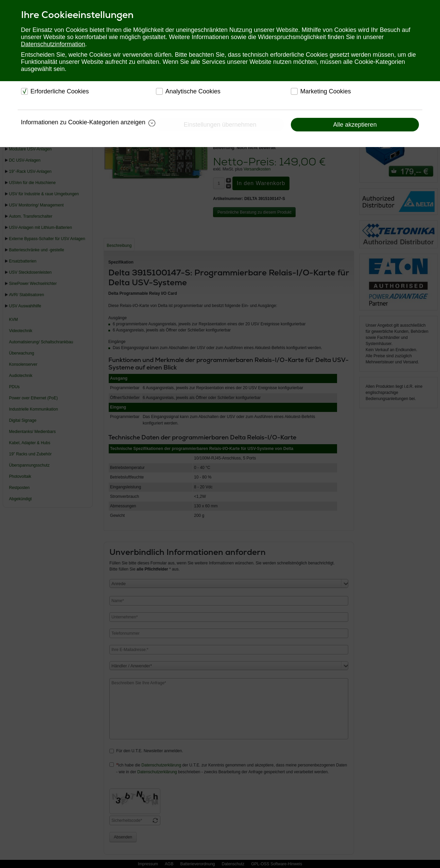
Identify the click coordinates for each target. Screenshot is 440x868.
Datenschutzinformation (53, 44)
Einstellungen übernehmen (220, 125)
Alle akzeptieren (355, 125)
